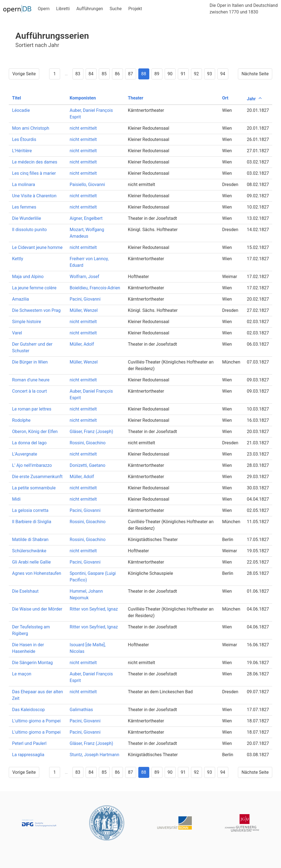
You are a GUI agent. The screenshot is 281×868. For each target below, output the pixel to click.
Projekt (135, 9)
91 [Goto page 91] (183, 74)
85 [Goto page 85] (104, 74)
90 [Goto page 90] (170, 74)
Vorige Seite (24, 74)
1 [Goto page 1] (54, 74)
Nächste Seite (255, 74)
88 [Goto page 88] (144, 74)
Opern (44, 9)
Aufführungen (90, 9)
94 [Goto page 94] (223, 74)
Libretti (63, 9)
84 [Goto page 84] (91, 74)
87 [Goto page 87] (131, 74)
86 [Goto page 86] (117, 74)
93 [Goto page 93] (210, 74)
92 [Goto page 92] (196, 74)
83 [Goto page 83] (78, 74)
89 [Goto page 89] (157, 74)
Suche (116, 9)
